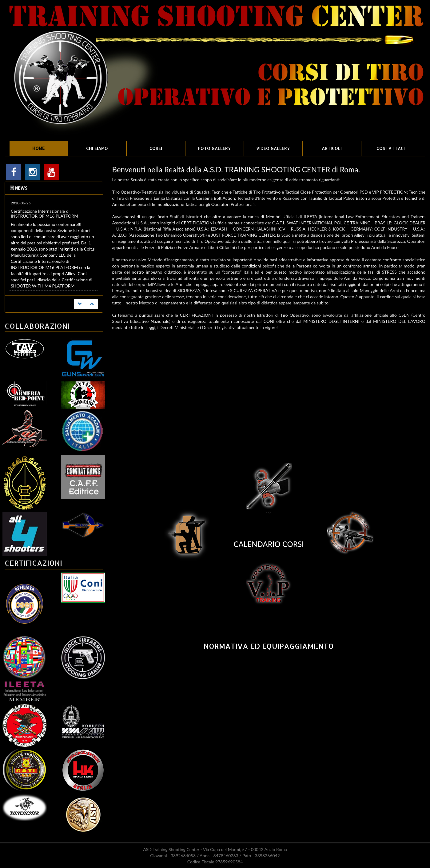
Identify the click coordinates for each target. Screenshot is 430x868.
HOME (38, 148)
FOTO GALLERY (214, 148)
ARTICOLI (332, 148)
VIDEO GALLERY (273, 148)
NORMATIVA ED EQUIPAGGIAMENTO (269, 646)
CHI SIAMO (97, 148)
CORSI (156, 148)
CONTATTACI (391, 148)
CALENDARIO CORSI (269, 544)
